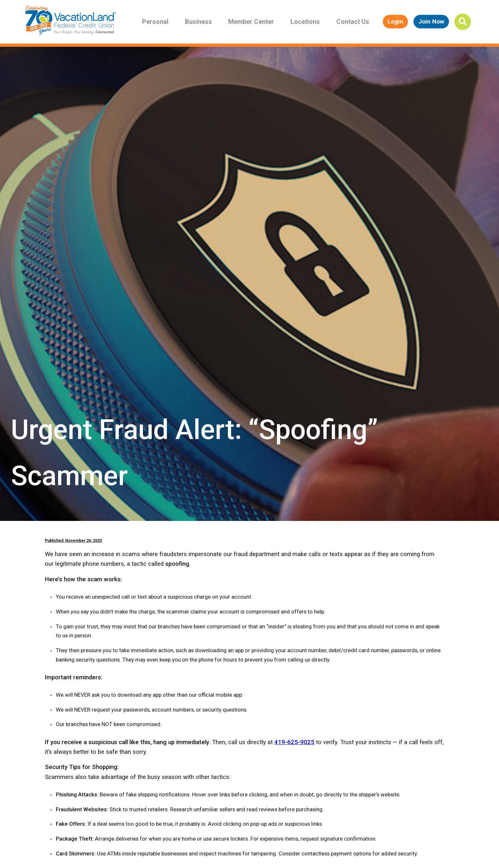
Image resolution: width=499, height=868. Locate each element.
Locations (305, 22)
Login (395, 21)
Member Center (251, 22)
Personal (155, 22)
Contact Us (353, 22)
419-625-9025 (294, 742)
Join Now (431, 21)
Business (199, 22)
